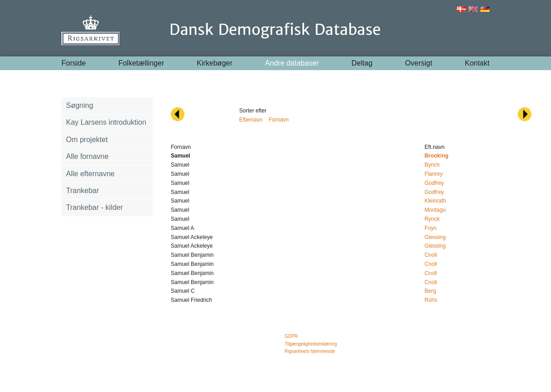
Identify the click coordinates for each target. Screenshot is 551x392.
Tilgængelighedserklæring (311, 344)
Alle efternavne (90, 174)
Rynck (432, 219)
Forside (74, 63)
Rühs (431, 300)
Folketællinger (141, 63)
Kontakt (477, 63)
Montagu (435, 210)
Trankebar (82, 191)
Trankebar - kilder (94, 207)
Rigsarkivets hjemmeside (310, 351)
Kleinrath (435, 201)
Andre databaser (292, 63)
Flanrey (434, 174)
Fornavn (279, 120)
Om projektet (87, 140)
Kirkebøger (214, 63)
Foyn (431, 228)
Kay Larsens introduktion (106, 122)
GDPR (291, 336)
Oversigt (419, 63)
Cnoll (431, 255)
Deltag (362, 63)
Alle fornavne (87, 156)
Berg (430, 291)
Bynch (432, 165)
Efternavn (251, 120)
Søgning (80, 105)
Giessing (435, 237)
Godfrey (434, 183)
